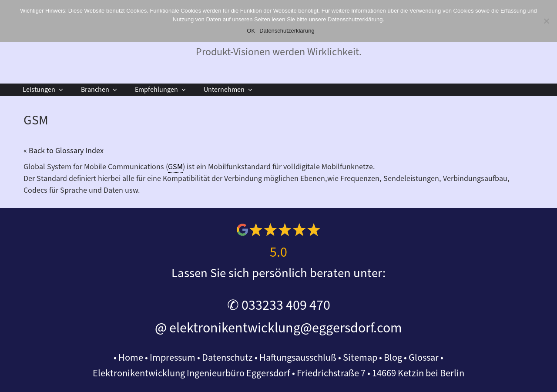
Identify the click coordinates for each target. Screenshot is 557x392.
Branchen (100, 90)
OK (251, 31)
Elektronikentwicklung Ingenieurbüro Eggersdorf (191, 373)
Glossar (424, 358)
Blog (393, 358)
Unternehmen (229, 90)
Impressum (173, 358)
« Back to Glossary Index (64, 151)
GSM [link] (175, 167)
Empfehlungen (161, 90)
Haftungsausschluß (298, 358)
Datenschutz (227, 358)
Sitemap (360, 358)
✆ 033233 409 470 (279, 305)
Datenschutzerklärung (287, 31)
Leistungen (44, 90)
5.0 (278, 252)
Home (131, 358)
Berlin (452, 373)
